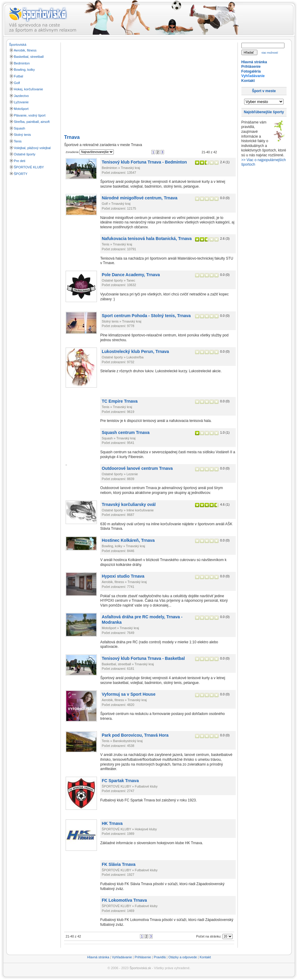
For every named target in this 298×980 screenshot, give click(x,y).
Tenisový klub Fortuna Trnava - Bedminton (144, 162)
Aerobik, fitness (25, 50)
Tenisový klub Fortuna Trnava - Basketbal (143, 658)
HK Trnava (112, 823)
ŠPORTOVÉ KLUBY (29, 167)
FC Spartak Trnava (120, 781)
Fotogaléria (251, 71)
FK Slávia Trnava (119, 864)
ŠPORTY (21, 174)
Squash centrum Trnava (126, 432)
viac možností (270, 53)
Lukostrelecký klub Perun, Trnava (135, 351)
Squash (19, 128)
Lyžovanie (21, 102)
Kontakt (248, 81)
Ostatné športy (25, 154)
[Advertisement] (33, 269)
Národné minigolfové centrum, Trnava (140, 198)
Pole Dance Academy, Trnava (131, 275)
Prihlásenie (251, 67)
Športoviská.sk (140, 968)
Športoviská (18, 45)
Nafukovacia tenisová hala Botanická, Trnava (147, 239)
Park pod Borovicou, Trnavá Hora (135, 735)
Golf (17, 83)
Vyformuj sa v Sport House (129, 694)
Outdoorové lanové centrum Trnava (137, 468)
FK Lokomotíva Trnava (124, 900)
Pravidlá (160, 957)
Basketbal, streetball (29, 57)
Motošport (21, 109)
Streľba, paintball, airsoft (32, 122)
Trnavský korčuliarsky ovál (129, 504)
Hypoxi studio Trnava (123, 576)
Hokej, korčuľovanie (28, 89)
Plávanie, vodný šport (30, 115)
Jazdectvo (21, 96)
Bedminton (22, 63)
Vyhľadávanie (253, 76)
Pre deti (20, 161)
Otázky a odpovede (183, 957)
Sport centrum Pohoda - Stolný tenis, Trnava (146, 316)
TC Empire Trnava (120, 401)
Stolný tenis (22, 135)
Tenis (18, 141)
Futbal (19, 76)
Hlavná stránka (254, 62)
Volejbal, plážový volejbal (32, 148)
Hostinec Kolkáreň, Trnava (128, 540)
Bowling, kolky (24, 70)
